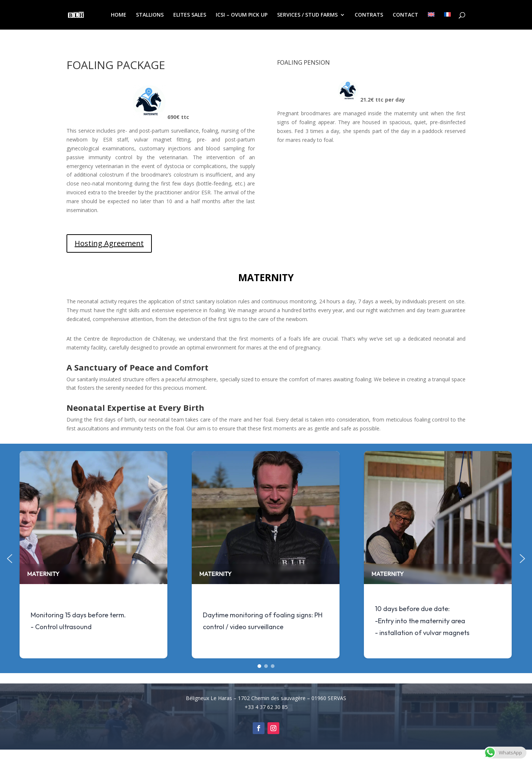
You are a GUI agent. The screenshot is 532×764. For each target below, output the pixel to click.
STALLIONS (150, 15)
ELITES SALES (190, 15)
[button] (10, 559)
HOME (119, 15)
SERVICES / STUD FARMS (307, 15)
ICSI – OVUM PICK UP (242, 15)
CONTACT (405, 15)
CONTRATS (369, 15)
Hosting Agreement (109, 243)
